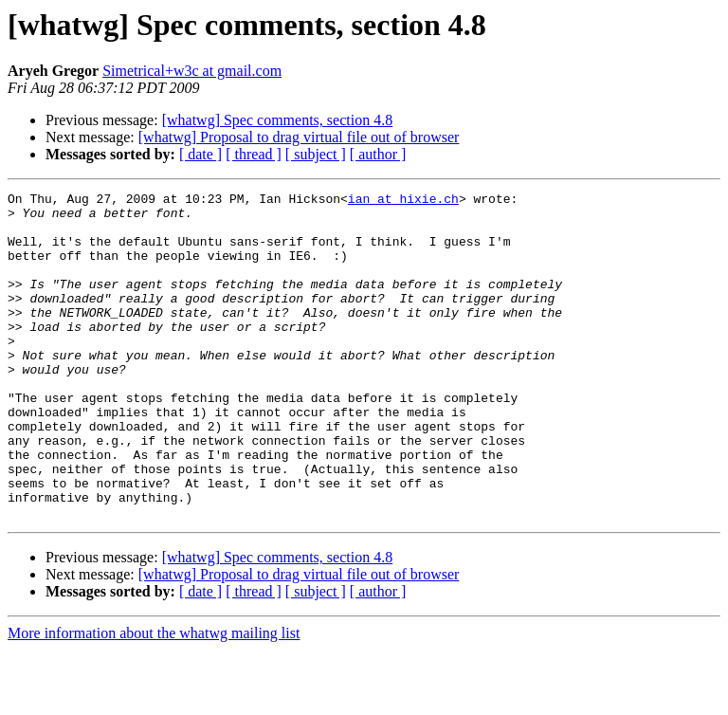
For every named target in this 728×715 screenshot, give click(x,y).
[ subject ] (316, 154)
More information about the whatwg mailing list (154, 698)
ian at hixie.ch (403, 201)
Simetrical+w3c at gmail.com (192, 71)
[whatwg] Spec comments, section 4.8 (278, 120)
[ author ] (378, 154)
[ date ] (200, 154)
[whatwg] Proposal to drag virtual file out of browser (299, 137)
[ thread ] (254, 154)
